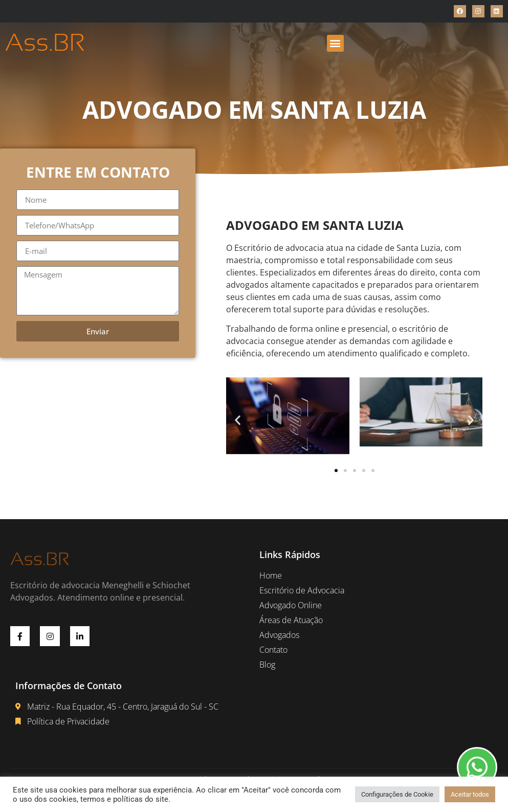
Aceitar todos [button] (470, 794)
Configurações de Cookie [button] (397, 794)
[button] (335, 43)
